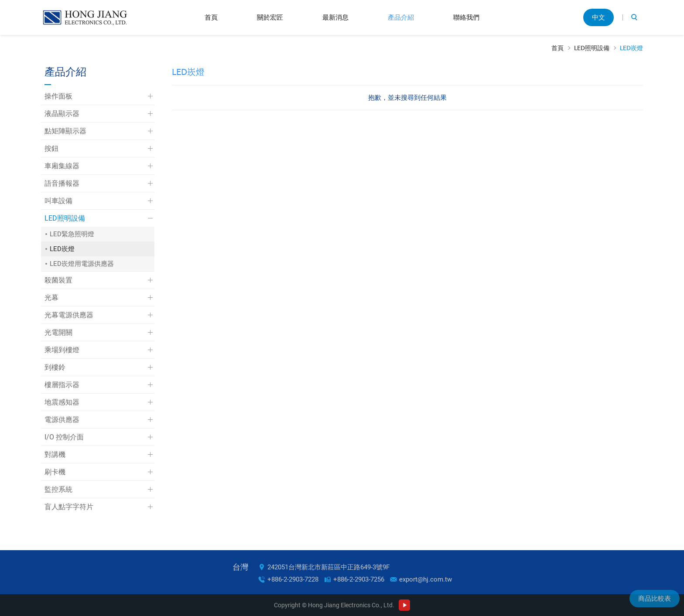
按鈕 (51, 148)
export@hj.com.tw (426, 579)
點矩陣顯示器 (65, 131)
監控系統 (58, 489)
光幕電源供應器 (69, 315)
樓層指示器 (62, 385)
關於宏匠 (270, 17)
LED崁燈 (631, 48)
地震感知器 (62, 402)
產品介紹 (401, 17)
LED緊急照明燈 (72, 234)
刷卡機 (55, 472)
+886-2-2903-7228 (293, 579)
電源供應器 (62, 420)
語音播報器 (62, 183)
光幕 (51, 298)
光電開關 (58, 332)
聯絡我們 (466, 17)
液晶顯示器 (62, 114)
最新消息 (335, 17)
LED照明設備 (592, 48)
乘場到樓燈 (62, 350)
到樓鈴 (55, 367)
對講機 (55, 454)
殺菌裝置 (58, 280)
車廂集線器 (62, 166)
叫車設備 (58, 201)
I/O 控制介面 (64, 437)
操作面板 (58, 96)
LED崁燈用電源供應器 (82, 264)
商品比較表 (655, 599)
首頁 (211, 17)
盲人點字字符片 (69, 507)
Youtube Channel (404, 605)
